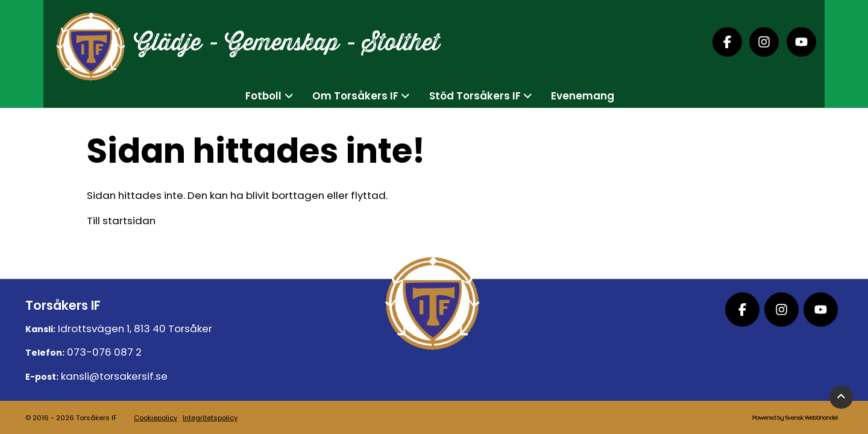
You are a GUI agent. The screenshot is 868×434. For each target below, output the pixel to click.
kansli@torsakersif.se (114, 376)
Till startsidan (121, 221)
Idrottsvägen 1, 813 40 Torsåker (135, 329)
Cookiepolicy (156, 418)
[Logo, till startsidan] (90, 42)
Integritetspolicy (210, 418)
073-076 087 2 (104, 352)
